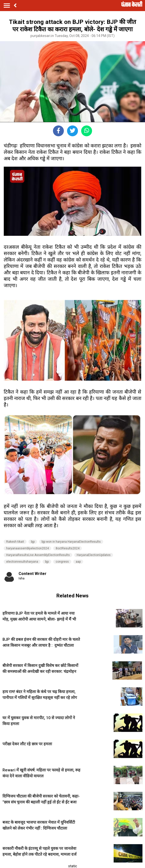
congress (62, 562)
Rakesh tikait (15, 542)
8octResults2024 (68, 548)
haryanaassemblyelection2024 (27, 548)
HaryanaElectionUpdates (94, 555)
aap (78, 562)
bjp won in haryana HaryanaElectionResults (71, 542)
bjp (33, 542)
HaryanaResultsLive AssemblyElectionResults (38, 555)
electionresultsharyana (22, 562)
